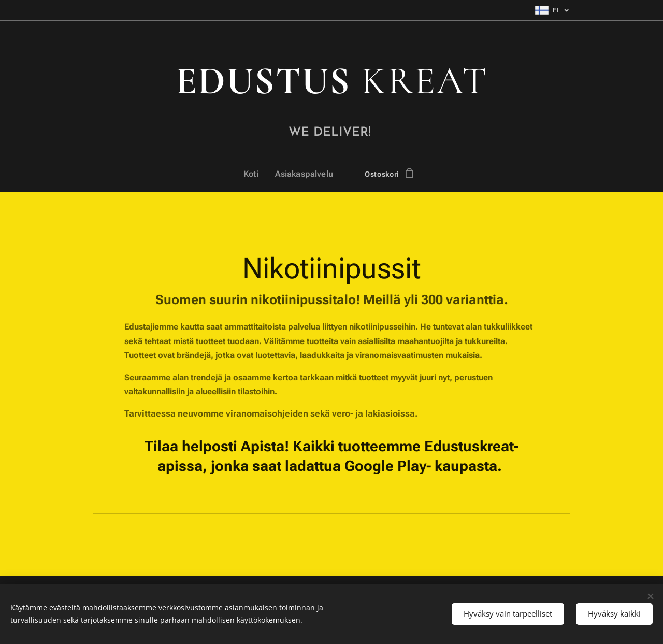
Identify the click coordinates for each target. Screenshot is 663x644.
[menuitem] (257, 174)
